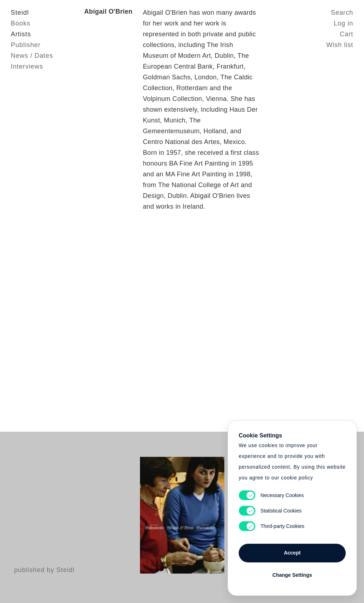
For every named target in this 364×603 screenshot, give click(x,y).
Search (342, 13)
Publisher (26, 45)
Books (21, 23)
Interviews (27, 66)
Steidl (20, 13)
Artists (21, 34)
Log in (344, 23)
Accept (292, 553)
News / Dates (32, 56)
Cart (346, 34)
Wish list (340, 45)
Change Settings (292, 575)
